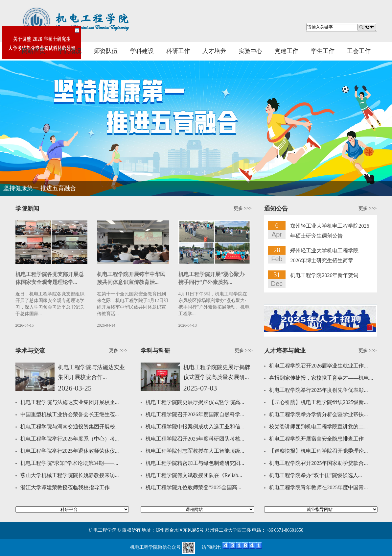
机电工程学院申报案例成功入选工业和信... (195, 427)
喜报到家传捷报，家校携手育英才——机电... (321, 378)
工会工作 (359, 51)
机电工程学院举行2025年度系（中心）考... (70, 439)
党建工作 (287, 51)
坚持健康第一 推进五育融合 (40, 188)
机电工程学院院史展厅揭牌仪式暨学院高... (195, 402)
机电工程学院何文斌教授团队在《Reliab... (194, 475)
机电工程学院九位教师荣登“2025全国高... (193, 487)
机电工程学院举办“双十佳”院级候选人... (315, 475)
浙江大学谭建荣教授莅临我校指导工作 (65, 487)
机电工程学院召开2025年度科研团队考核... (195, 439)
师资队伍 (106, 51)
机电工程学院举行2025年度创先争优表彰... (318, 390)
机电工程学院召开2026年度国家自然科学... (195, 414)
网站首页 (34, 51)
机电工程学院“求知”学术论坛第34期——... (69, 463)
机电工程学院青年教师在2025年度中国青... (318, 487)
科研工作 (178, 51)
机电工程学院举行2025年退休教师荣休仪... (70, 451)
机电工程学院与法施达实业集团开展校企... (70, 402)
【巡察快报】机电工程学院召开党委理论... (318, 451)
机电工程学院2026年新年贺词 (324, 275)
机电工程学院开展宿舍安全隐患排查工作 (316, 439)
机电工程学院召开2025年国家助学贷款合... (318, 463)
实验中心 (250, 51)
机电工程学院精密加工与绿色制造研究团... (195, 463)
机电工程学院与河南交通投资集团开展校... (70, 427)
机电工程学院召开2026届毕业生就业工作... (318, 366)
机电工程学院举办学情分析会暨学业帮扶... (318, 414)
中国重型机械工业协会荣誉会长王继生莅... (70, 414)
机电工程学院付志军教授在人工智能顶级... (195, 451)
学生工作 (323, 51)
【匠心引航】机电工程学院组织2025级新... (318, 402)
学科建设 (142, 51)
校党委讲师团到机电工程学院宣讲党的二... (318, 427)
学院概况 (70, 51)
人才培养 (214, 51)
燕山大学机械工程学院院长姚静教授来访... (70, 475)
